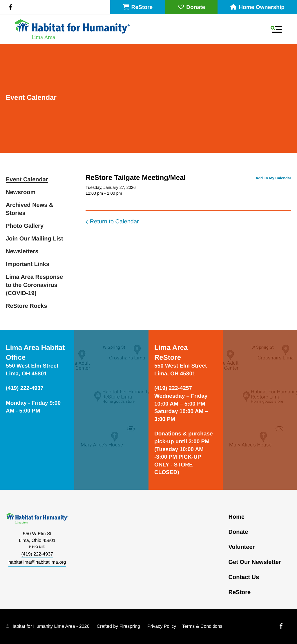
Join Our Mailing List (35, 239)
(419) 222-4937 (37, 554)
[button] (276, 29)
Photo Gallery (25, 226)
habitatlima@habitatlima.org (37, 562)
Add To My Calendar (273, 178)
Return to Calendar (114, 222)
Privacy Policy (162, 626)
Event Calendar (27, 180)
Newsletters (22, 252)
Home (237, 517)
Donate (191, 7)
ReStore (138, 7)
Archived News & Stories (29, 209)
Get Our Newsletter (255, 562)
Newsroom (21, 192)
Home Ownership (257, 7)
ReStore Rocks (26, 306)
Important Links (28, 264)
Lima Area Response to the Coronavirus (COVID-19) (34, 285)
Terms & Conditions (202, 626)
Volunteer (242, 547)
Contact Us (244, 577)
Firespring (130, 626)
